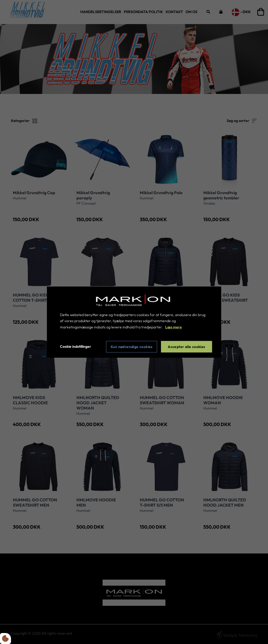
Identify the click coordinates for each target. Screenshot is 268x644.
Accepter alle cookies (186, 347)
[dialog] (134, 322)
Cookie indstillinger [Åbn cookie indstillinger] (76, 346)
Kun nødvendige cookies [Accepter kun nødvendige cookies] (132, 347)
